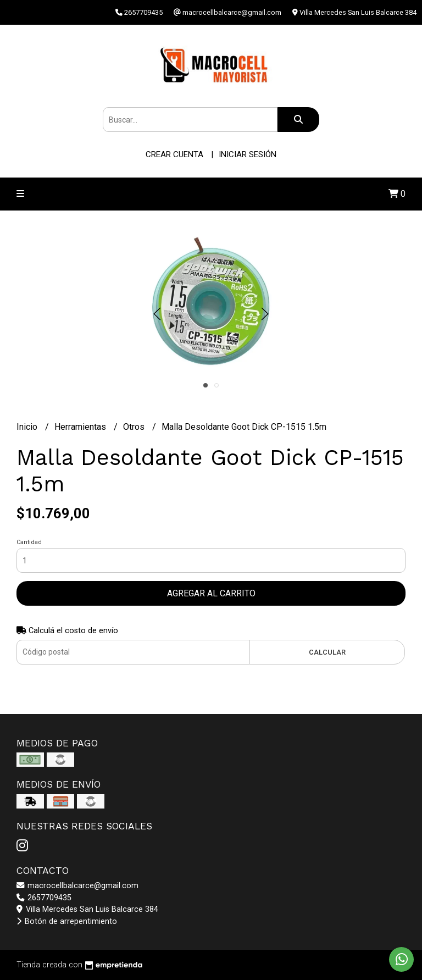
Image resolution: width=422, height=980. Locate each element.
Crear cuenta (174, 154)
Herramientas (81, 427)
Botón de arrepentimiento (67, 921)
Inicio (28, 427)
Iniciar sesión (248, 154)
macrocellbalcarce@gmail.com (77, 886)
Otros (135, 427)
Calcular (327, 652)
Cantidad (29, 542)
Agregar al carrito (211, 593)
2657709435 (44, 898)
